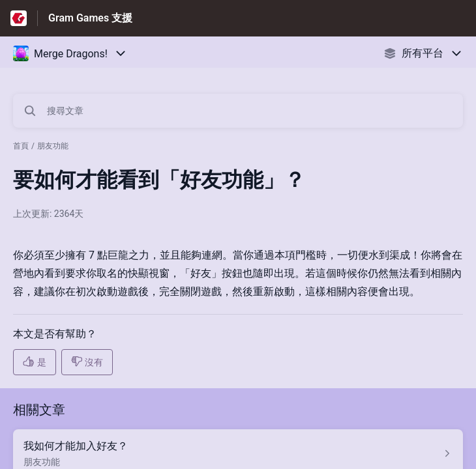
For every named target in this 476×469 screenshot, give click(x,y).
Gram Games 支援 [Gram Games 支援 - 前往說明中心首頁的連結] (90, 18)
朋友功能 (53, 146)
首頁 (21, 146)
